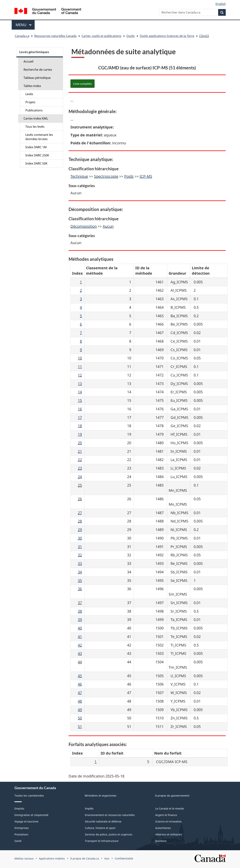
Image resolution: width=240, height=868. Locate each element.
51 (80, 727)
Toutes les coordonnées (29, 796)
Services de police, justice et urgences (109, 834)
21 (80, 451)
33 (80, 563)
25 (80, 485)
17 (80, 417)
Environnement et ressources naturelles (110, 815)
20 (80, 443)
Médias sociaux (24, 858)
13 (80, 384)
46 (80, 684)
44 (80, 662)
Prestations (21, 834)
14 (80, 392)
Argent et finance (166, 815)
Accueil (28, 61)
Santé (18, 841)
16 (80, 409)
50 (80, 718)
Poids (129, 176)
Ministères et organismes (101, 796)
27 (80, 513)
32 (80, 555)
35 (80, 580)
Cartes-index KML (36, 118)
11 (80, 367)
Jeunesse (161, 841)
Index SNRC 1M (36, 147)
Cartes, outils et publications (101, 36)
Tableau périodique (37, 78)
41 (80, 637)
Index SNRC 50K (36, 163)
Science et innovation (169, 821)
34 (80, 572)
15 (80, 400)
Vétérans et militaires (169, 834)
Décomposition (84, 226)
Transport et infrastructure (102, 841)
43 (80, 653)
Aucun (108, 226)
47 (80, 693)
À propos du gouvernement (172, 796)
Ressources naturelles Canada (55, 36)
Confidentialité (124, 858)
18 (80, 426)
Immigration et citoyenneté (31, 815)
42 (80, 645)
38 (80, 611)
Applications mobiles (52, 858)
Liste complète (82, 84)
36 (80, 589)
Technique (79, 176)
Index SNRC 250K (37, 155)
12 (80, 375)
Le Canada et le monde (170, 808)
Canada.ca (22, 36)
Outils (131, 36)
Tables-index (32, 86)
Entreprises (22, 828)
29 (80, 530)
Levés (29, 94)
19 (80, 434)
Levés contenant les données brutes (39, 137)
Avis (107, 858)
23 (80, 468)
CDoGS (204, 36)
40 (80, 628)
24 (80, 477)
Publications (34, 110)
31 (80, 547)
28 (80, 521)
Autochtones (163, 828)
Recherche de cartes (38, 70)
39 (80, 620)
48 (80, 701)
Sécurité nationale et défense (103, 821)
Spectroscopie (106, 176)
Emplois (19, 808)
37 (80, 603)
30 (80, 538)
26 (80, 499)
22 (80, 460)
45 (80, 676)
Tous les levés (35, 127)
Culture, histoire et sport (100, 828)
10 (80, 358)
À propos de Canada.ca (85, 858)
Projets (30, 102)
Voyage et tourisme (26, 821)
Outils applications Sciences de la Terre (167, 36)
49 (80, 710)
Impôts (89, 808)
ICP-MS (146, 176)
